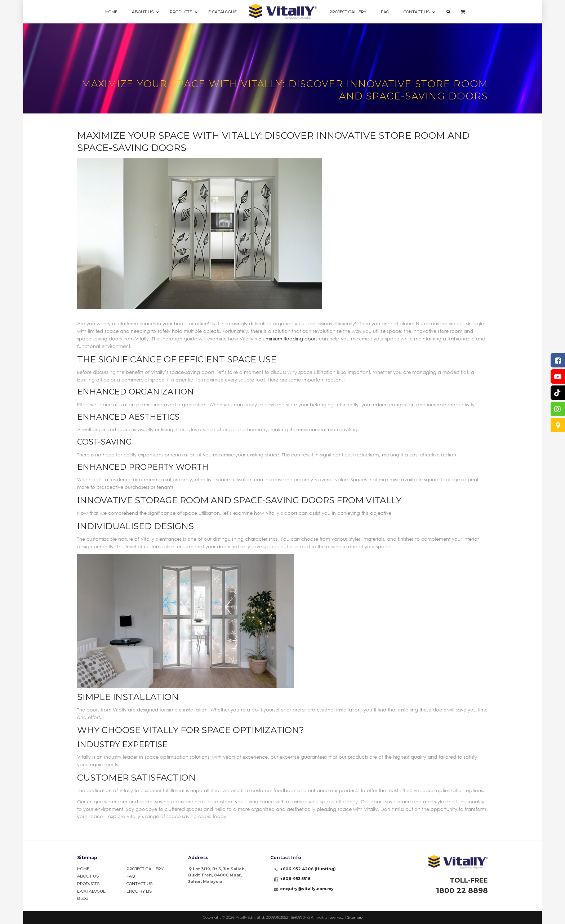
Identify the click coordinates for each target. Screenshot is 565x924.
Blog (83, 898)
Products (88, 884)
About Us (88, 876)
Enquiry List (140, 891)
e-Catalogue (91, 891)
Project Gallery (145, 869)
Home (83, 869)
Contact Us (139, 884)
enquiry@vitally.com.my (307, 889)
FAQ (131, 876)
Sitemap (355, 917)
